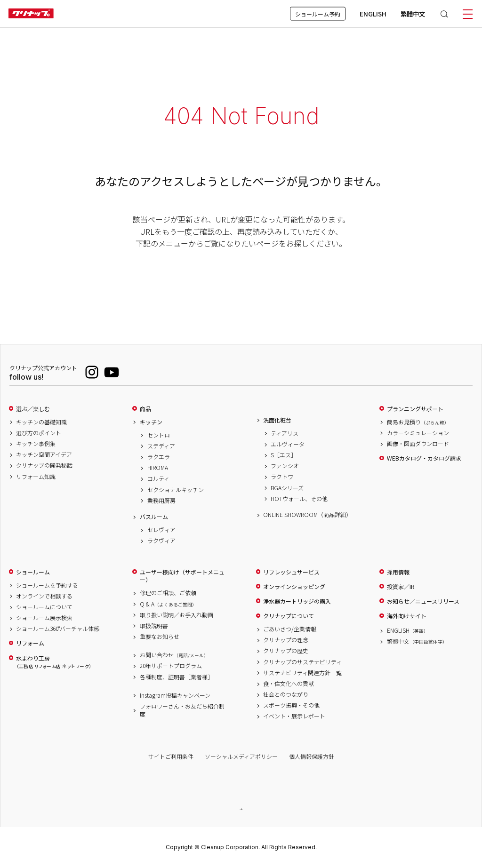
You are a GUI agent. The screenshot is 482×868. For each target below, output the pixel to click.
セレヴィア (161, 530)
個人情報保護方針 (312, 756)
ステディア (161, 446)
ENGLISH (373, 14)
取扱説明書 (154, 626)
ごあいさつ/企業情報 (290, 629)
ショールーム (33, 572)
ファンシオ (285, 466)
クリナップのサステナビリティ (302, 662)
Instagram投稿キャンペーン (175, 695)
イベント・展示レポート (294, 716)
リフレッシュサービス (291, 572)
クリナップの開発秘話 (44, 465)
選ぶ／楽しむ (33, 409)
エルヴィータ (288, 444)
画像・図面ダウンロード (418, 444)
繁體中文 (413, 14)
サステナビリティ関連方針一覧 (302, 673)
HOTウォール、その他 (299, 499)
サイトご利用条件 (171, 756)
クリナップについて (289, 616)
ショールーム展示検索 (44, 618)
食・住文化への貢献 (289, 684)
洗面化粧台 (277, 420)
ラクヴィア (161, 541)
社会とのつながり (286, 694)
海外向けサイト (407, 616)
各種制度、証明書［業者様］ (177, 677)
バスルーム (154, 517)
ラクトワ (282, 477)
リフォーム (30, 643)
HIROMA (158, 468)
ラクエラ (159, 457)
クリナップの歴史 (286, 651)
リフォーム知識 (36, 477)
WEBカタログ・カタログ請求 (424, 458)
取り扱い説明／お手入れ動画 (177, 615)
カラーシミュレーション (418, 433)
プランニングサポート (415, 409)
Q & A (168, 604)
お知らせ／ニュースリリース (423, 601)
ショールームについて (44, 607)
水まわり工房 (54, 662)
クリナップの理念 (286, 640)
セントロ (159, 435)
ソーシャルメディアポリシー (241, 756)
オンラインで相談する (44, 596)
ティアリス (285, 433)
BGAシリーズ (287, 488)
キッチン (151, 422)
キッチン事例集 (36, 444)
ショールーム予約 (318, 14)
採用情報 (398, 572)
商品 (145, 409)
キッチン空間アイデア (44, 454)
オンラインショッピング (294, 587)
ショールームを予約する (47, 585)
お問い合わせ (174, 655)
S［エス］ (284, 455)
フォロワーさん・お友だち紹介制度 (182, 710)
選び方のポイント (39, 433)
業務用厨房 (161, 501)
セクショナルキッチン (176, 490)
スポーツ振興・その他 (291, 705)
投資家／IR (401, 587)
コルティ (158, 478)
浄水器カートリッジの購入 (297, 601)
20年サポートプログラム (171, 666)
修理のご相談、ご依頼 (168, 593)
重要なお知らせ (160, 637)
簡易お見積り (418, 422)
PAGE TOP (241, 809)
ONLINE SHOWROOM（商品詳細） (306, 515)
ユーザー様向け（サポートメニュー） (182, 576)
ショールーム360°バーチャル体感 (58, 629)
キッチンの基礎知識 (41, 422)
